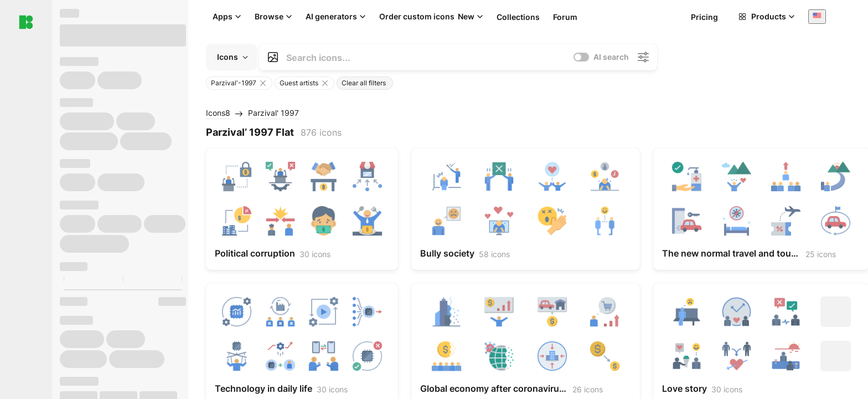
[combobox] (817, 16)
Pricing (704, 17)
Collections (518, 17)
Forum (565, 17)
